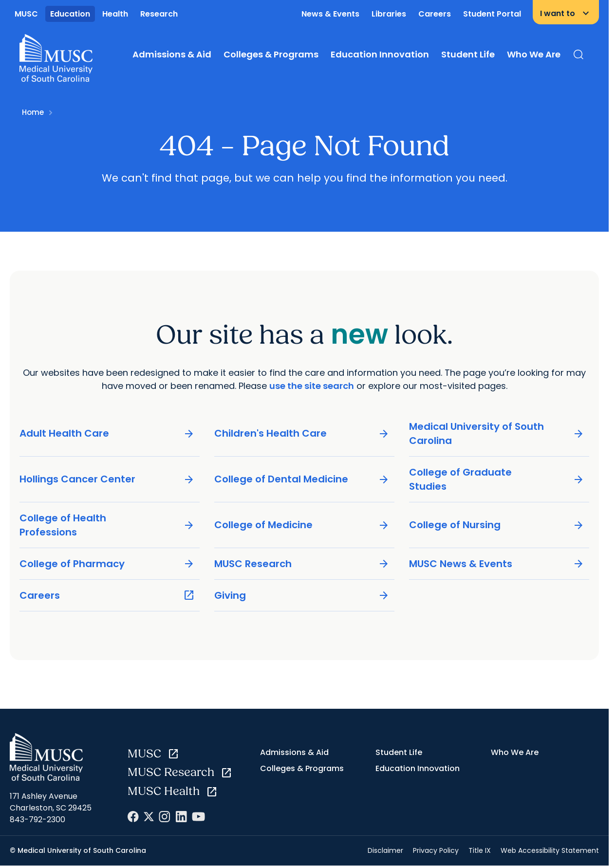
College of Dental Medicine (302, 479)
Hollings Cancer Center (107, 479)
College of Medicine (302, 525)
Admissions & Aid (172, 54)
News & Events (330, 14)
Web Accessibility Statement (550, 850)
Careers (435, 14)
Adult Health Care (107, 433)
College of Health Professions (107, 525)
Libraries (389, 14)
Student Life (468, 54)
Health (115, 14)
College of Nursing (497, 525)
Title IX (480, 850)
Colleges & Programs (271, 54)
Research (159, 14)
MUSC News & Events (497, 564)
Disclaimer (385, 850)
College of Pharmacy (107, 564)
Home (33, 112)
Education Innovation (380, 54)
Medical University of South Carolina (497, 433)
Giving (302, 596)
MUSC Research (302, 564)
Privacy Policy (436, 850)
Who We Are (534, 54)
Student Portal (492, 14)
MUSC (26, 14)
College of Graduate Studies (497, 479)
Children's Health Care (302, 433)
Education (70, 14)
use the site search (312, 386)
